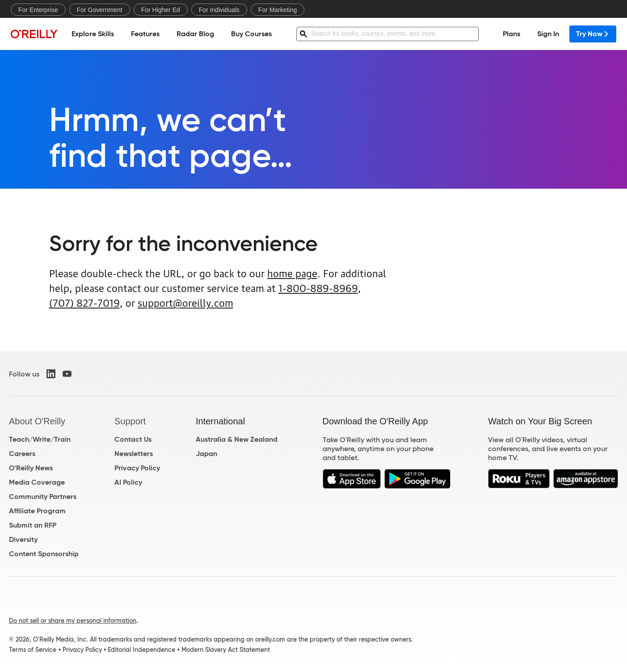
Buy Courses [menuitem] (251, 34)
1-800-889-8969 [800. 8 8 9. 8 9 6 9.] (318, 287)
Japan (206, 454)
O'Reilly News (31, 468)
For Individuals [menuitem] (219, 10)
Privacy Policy (137, 468)
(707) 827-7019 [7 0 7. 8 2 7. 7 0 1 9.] (84, 302)
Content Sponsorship (44, 554)
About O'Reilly (37, 421)
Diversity (23, 539)
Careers (22, 454)
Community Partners (43, 497)
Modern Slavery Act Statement (226, 650)
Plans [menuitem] (511, 34)
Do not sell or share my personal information (73, 621)
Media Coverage (37, 482)
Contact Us (133, 439)
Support (130, 421)
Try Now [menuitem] (593, 34)
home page (292, 273)
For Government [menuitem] (100, 10)
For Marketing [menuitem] (278, 10)
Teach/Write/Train (40, 439)
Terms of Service (33, 650)
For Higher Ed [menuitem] (161, 10)
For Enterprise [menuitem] (38, 10)
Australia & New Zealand (237, 439)
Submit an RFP (33, 525)
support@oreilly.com (185, 302)
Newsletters (134, 454)
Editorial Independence (141, 650)
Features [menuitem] (145, 34)
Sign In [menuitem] (548, 34)
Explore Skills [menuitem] (93, 34)
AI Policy (128, 482)
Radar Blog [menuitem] (195, 34)
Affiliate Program (37, 511)
